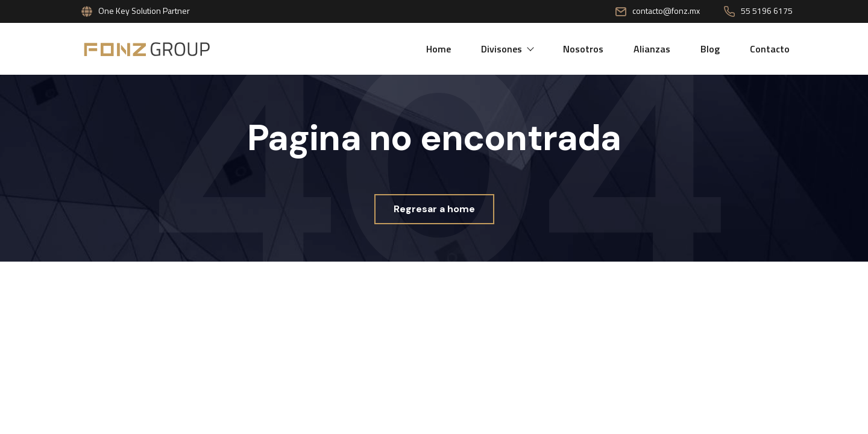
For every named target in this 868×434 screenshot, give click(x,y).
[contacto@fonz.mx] (621, 11)
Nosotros (583, 49)
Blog (710, 49)
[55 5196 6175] (729, 11)
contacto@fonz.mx (666, 11)
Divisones (507, 49)
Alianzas (652, 49)
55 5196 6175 (767, 11)
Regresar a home (434, 209)
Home (439, 49)
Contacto (770, 49)
